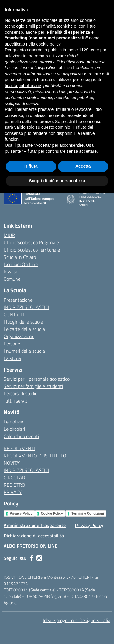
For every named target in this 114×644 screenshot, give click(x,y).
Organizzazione (19, 336)
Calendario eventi (21, 436)
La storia (12, 358)
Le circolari (14, 429)
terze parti (99, 501)
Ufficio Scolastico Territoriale (32, 250)
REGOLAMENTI (19, 448)
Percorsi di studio (21, 393)
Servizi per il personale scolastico (37, 379)
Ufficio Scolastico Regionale (31, 242)
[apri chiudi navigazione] (10, 26)
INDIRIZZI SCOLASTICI (26, 307)
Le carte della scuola (24, 329)
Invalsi (10, 272)
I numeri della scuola (24, 351)
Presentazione (18, 300)
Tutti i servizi (16, 401)
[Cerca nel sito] (100, 26)
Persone (12, 344)
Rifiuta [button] (31, 617)
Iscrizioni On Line (21, 264)
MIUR (9, 235)
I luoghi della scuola (23, 322)
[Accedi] (105, 6)
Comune (12, 279)
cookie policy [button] (48, 495)
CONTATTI (14, 314)
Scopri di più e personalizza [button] (57, 632)
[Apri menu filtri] (107, 76)
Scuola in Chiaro (20, 257)
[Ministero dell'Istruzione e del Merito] (37, 6)
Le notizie (13, 422)
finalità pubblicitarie (23, 537)
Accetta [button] (83, 617)
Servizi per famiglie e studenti (33, 386)
